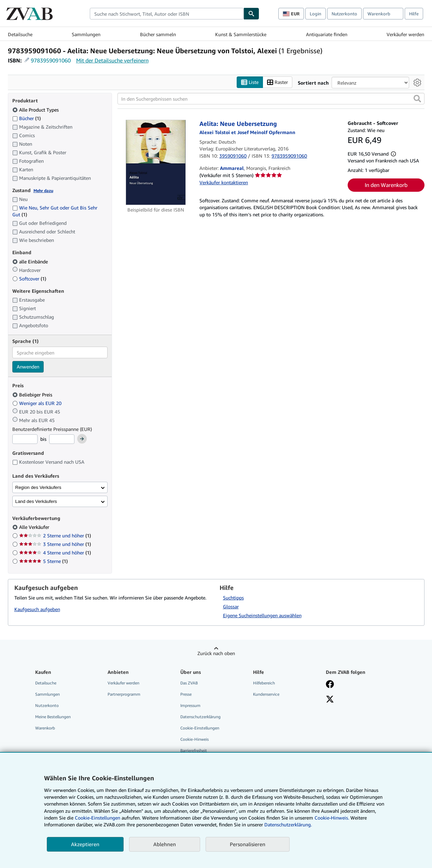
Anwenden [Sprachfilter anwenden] (28, 367)
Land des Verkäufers (36, 501)
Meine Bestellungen (53, 717)
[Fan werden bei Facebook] (330, 685)
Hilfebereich (264, 683)
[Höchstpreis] (62, 439)
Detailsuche (20, 34)
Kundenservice (266, 694)
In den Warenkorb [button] (386, 185)
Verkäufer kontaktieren (224, 182)
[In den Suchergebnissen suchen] (271, 99)
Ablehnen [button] (165, 844)
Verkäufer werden (405, 34)
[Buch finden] (251, 14)
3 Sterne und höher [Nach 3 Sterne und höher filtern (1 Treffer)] (55, 544)
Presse (186, 694)
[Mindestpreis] (25, 439)
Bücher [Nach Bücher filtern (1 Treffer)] (26, 118)
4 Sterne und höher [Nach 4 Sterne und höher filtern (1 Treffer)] (55, 553)
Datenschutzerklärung (200, 717)
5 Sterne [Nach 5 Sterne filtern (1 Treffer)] (43, 561)
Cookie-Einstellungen (97, 818)
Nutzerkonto (344, 14)
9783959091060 (51, 60)
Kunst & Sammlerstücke (241, 34)
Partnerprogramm (124, 694)
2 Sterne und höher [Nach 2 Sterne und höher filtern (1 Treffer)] (55, 536)
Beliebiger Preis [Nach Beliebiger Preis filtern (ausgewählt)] (33, 395)
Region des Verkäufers (38, 487)
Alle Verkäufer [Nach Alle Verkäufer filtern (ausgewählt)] (35, 527)
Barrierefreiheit (194, 750)
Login (316, 14)
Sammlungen (86, 34)
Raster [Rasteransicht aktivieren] (277, 82)
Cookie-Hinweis (194, 739)
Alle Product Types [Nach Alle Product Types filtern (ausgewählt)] (36, 110)
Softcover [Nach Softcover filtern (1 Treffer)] (29, 279)
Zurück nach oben (216, 653)
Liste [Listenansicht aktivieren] (250, 82)
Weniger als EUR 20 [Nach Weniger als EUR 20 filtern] (38, 403)
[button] (417, 99)
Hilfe (414, 14)
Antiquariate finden (327, 34)
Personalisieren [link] (248, 844)
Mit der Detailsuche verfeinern (112, 60)
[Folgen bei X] (330, 700)
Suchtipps (233, 598)
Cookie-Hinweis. (332, 818)
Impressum (190, 705)
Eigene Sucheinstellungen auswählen (262, 615)
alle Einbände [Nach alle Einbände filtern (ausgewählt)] (31, 262)
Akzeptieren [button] (85, 844)
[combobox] (167, 14)
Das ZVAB (189, 683)
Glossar (231, 606)
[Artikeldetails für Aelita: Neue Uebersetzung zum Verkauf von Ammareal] (156, 162)
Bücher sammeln (158, 34)
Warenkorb (45, 728)
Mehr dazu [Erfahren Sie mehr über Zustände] (43, 191)
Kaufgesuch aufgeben (37, 609)
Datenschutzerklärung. (288, 824)
